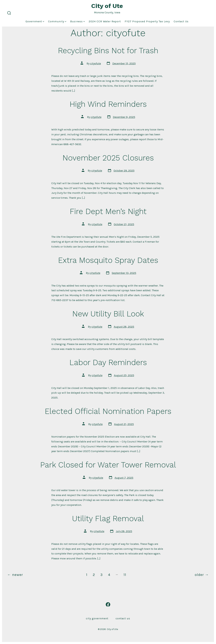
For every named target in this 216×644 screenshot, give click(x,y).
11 (125, 575)
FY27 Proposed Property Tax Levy (147, 21)
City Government (97, 618)
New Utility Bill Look (108, 314)
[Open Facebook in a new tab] (108, 604)
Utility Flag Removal (108, 518)
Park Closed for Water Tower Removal (108, 465)
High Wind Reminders (108, 104)
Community (57, 21)
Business (78, 21)
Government (35, 21)
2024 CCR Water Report (105, 21)
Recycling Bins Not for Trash (108, 51)
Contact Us (181, 21)
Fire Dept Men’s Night (108, 211)
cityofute (96, 63)
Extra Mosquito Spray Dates (108, 260)
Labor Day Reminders (108, 362)
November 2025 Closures (108, 158)
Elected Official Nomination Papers (108, 411)
